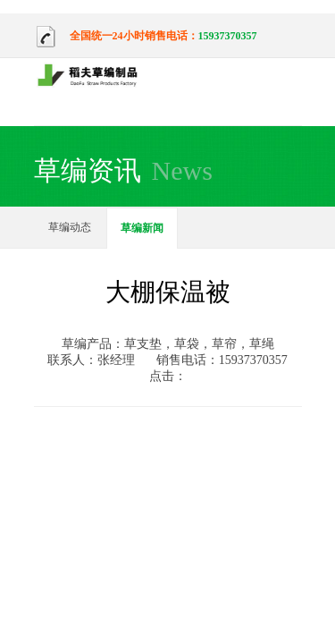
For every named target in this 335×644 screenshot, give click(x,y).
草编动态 (70, 227)
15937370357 (228, 36)
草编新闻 (142, 228)
